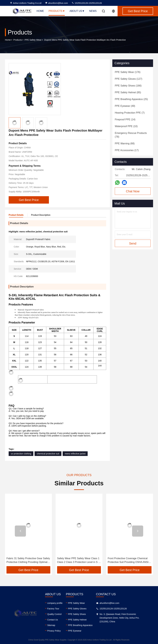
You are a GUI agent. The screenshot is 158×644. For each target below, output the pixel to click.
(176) (128, 72)
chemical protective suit (48, 454)
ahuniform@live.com (56, 3)
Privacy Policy (54, 631)
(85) (128, 92)
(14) (125, 119)
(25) (131, 99)
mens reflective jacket (75, 454)
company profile (55, 603)
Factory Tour (53, 609)
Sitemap (51, 625)
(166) (128, 86)
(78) (131, 135)
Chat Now (133, 191)
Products (57, 11)
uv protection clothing (21, 454)
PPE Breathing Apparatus (80, 625)
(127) (129, 79)
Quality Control (54, 614)
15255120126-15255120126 (87, 3)
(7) (130, 113)
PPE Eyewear (75, 631)
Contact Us (53, 620)
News (93, 11)
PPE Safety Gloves (77, 609)
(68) (125, 143)
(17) (127, 150)
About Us (77, 11)
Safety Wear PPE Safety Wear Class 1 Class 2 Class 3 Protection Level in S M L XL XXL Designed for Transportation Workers (79, 561)
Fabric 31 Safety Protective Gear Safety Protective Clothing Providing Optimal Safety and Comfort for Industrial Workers (28, 561)
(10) (126, 126)
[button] (20, 531)
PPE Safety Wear (33, 40)
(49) (125, 106)
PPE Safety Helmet (77, 620)
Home (40, 11)
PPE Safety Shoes (77, 614)
